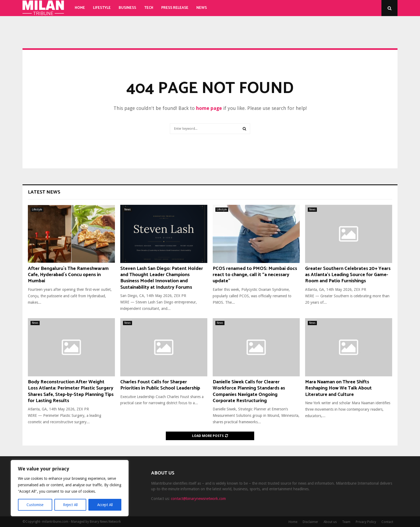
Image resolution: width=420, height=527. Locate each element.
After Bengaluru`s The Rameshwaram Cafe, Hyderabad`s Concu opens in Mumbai (68, 275)
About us (330, 522)
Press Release (175, 8)
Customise (35, 505)
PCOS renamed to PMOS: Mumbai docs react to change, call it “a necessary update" (255, 275)
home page (209, 108)
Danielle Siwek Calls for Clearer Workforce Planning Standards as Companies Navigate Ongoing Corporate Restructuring (249, 391)
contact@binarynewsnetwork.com (198, 499)
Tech (149, 8)
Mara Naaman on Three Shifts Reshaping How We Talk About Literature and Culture (338, 388)
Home (80, 8)
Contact (387, 522)
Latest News (44, 192)
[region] (70, 488)
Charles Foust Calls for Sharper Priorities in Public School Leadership (160, 385)
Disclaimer (310, 522)
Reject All (70, 505)
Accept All (105, 505)
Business (127, 8)
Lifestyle (102, 8)
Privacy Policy (366, 522)
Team (346, 522)
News (202, 8)
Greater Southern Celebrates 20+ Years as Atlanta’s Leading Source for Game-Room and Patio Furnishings (348, 275)
